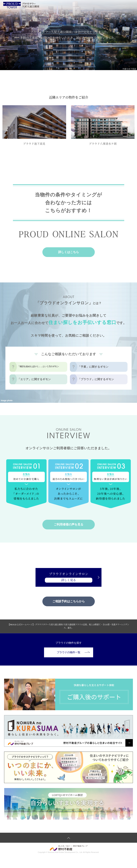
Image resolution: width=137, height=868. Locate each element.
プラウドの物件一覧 (73, 652)
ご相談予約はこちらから (69, 601)
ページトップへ (68, 838)
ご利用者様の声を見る (69, 524)
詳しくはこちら (69, 252)
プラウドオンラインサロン (69, 578)
